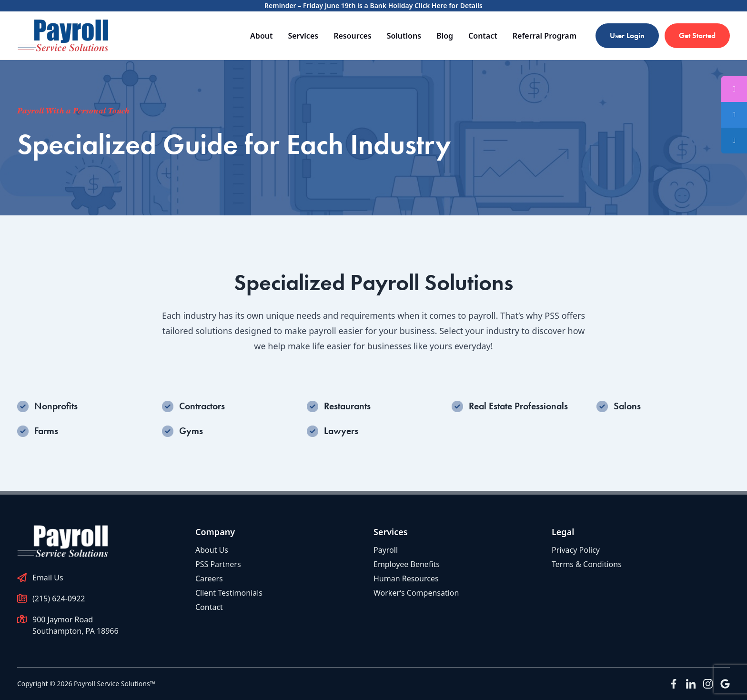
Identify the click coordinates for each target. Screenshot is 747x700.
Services (303, 36)
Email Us (48, 578)
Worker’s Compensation (416, 593)
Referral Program (545, 36)
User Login (627, 36)
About (261, 36)
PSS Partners (218, 564)
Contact (483, 36)
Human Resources (406, 578)
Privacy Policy (576, 550)
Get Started (697, 36)
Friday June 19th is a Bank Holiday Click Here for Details (393, 5)
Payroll (386, 550)
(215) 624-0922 (59, 599)
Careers (209, 578)
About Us (212, 550)
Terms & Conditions (587, 564)
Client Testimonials (229, 593)
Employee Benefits (407, 564)
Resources (353, 36)
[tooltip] (734, 115)
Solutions (404, 36)
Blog (445, 36)
